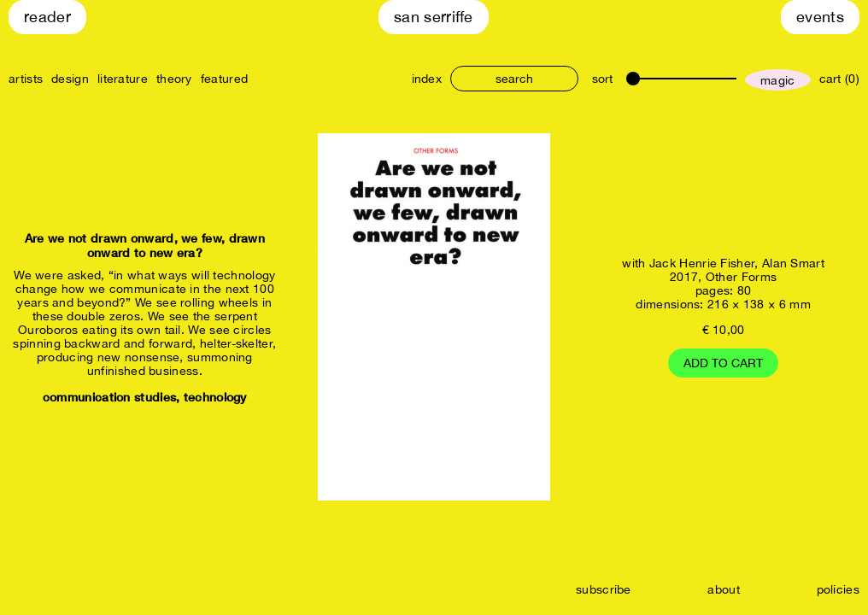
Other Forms (741, 277)
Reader (47, 17)
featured (224, 79)
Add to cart (723, 363)
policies (838, 589)
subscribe (604, 589)
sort (602, 79)
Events (820, 17)
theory (174, 79)
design (70, 79)
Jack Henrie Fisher (702, 263)
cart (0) (839, 79)
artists (26, 79)
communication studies (109, 397)
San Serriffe (434, 17)
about (724, 589)
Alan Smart (793, 263)
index (427, 79)
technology (215, 397)
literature (123, 79)
